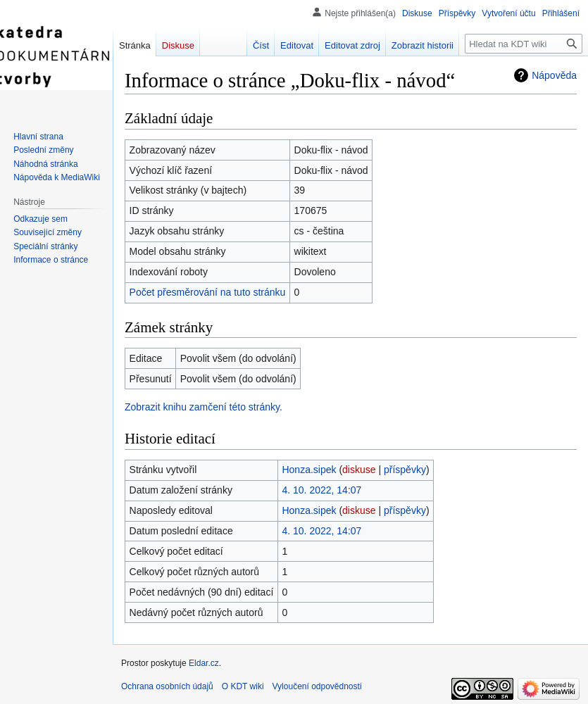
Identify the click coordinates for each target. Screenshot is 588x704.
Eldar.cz (204, 663)
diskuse (359, 470)
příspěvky (405, 470)
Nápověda (554, 75)
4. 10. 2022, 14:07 (321, 490)
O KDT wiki (243, 686)
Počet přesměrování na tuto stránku (208, 292)
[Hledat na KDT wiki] (524, 44)
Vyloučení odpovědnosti (317, 686)
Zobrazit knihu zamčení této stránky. (204, 407)
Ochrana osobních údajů (167, 686)
